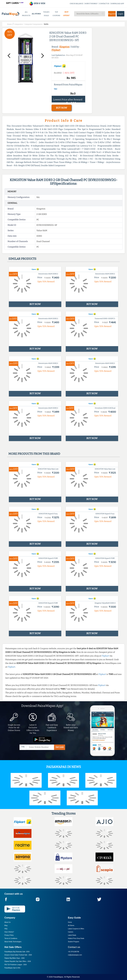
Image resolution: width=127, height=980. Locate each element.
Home (70, 922)
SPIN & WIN (37, 3)
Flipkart (56, 50)
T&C (56, 89)
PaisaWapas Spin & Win (12, 968)
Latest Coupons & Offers (76, 929)
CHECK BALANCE (76, 4)
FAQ (6, 929)
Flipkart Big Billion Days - (14, 958)
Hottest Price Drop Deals (76, 938)
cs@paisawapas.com (75, 955)
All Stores (71, 925)
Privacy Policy (9, 935)
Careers (71, 932)
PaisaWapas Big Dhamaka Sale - (17, 952)
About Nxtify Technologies (13, 942)
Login (121, 14)
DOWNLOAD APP (117, 4)
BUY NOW (62, 108)
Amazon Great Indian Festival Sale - (18, 955)
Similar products (22, 259)
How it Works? (9, 932)
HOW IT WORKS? (91, 4)
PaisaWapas (58, 977)
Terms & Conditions (11, 938)
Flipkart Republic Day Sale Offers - (18, 961)
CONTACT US (104, 4)
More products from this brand (34, 454)
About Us (7, 922)
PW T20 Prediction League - (16, 965)
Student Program (74, 942)
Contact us (74, 947)
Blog (6, 925)
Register (112, 14)
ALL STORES (36, 14)
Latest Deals (72, 935)
